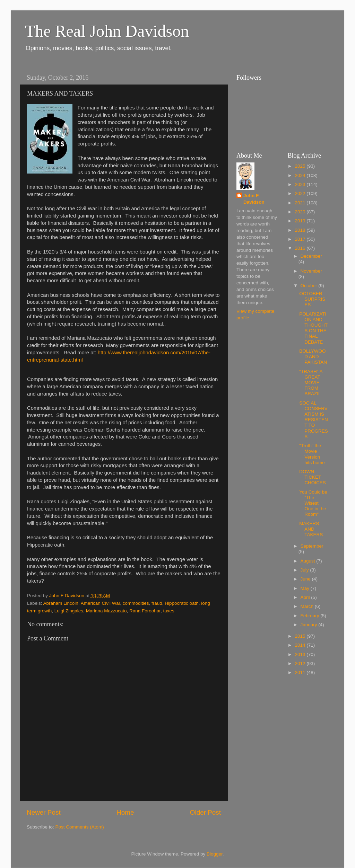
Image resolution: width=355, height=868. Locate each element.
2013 (301, 654)
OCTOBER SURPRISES (312, 299)
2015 (301, 636)
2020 (301, 212)
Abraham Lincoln (61, 603)
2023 (301, 184)
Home (125, 812)
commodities (136, 603)
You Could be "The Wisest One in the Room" (313, 503)
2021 (301, 203)
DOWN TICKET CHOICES (313, 477)
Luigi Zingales (69, 611)
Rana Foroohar (145, 611)
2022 (301, 193)
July (305, 570)
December (311, 256)
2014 (301, 645)
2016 (301, 248)
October (310, 286)
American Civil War (101, 603)
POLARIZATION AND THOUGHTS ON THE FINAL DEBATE (313, 328)
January (310, 625)
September (312, 546)
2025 (301, 166)
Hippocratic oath (182, 603)
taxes (169, 611)
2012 (301, 663)
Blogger (215, 854)
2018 (301, 230)
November (311, 271)
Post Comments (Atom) (80, 827)
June (306, 579)
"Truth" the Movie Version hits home (312, 454)
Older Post (205, 812)
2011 (301, 672)
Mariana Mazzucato (106, 611)
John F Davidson (254, 199)
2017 (301, 239)
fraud (157, 603)
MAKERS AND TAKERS (311, 529)
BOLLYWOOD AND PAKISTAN (313, 357)
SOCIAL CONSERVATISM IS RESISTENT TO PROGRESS (314, 420)
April (306, 597)
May (306, 588)
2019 (301, 221)
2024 (301, 175)
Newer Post (44, 812)
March (308, 606)
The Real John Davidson (107, 31)
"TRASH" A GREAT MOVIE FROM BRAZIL (311, 383)
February (311, 616)
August (309, 561)
